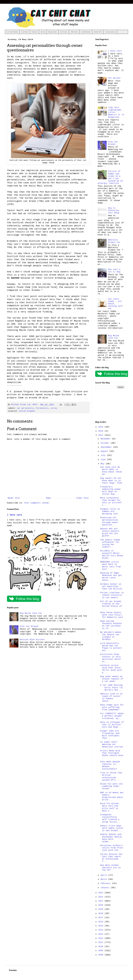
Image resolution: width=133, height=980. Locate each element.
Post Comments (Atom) (37, 503)
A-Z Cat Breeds (12, 32)
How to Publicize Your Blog (114, 211)
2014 (101, 930)
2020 (101, 905)
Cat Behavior (86, 32)
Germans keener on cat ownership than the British (111, 587)
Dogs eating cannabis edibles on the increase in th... (111, 625)
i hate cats (14, 515)
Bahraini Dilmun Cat (114, 241)
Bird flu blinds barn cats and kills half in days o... (109, 807)
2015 (101, 926)
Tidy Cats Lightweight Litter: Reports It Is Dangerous (116, 112)
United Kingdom (27, 411)
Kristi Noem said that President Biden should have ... (112, 754)
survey (54, 408)
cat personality (25, 408)
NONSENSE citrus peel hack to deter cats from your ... (110, 566)
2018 (101, 914)
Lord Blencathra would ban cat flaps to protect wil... (111, 647)
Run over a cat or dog (114, 271)
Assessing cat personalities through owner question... (109, 521)
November (106, 439)
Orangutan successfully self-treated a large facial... (110, 818)
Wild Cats (74, 32)
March (104, 879)
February (106, 883)
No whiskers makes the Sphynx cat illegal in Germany (111, 636)
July (104, 455)
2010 (101, 947)
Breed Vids (98, 32)
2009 (101, 951)
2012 (101, 938)
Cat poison (114, 78)
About (43, 32)
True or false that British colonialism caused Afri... (111, 776)
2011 (101, 942)
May (103, 464)
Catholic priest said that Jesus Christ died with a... (111, 669)
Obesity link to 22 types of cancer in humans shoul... (111, 698)
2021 (101, 901)
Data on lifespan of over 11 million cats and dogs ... (112, 725)
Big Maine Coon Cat (31, 613)
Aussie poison (110, 32)
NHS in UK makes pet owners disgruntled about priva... (112, 796)
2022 (101, 897)
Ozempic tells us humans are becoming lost (110, 511)
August (105, 451)
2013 (101, 934)
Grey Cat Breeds (29, 626)
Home (48, 498)
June (104, 460)
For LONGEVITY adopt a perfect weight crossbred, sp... (112, 716)
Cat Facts (25, 32)
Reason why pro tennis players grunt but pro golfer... (110, 532)
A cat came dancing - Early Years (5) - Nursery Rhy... (112, 688)
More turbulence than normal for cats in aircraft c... (111, 502)
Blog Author (53, 32)
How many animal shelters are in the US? (110, 868)
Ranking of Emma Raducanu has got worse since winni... (111, 577)
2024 (101, 435)
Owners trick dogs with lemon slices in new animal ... (112, 828)
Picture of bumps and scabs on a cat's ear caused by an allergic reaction (110, 177)
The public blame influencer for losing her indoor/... (110, 544)
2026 (101, 427)
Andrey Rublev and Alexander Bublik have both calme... (111, 838)
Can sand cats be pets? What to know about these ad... (111, 471)
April (104, 875)
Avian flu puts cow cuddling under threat (111, 786)
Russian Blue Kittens (32, 640)
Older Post (83, 498)
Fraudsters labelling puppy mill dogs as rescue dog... (110, 490)
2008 (101, 955)
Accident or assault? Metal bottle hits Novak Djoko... (112, 554)
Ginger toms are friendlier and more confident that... (110, 735)
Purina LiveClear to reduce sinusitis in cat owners (112, 595)
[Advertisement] (110, 405)
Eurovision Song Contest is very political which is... (110, 658)
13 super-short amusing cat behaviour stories (112, 744)
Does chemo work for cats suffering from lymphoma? (112, 707)
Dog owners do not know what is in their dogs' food (111, 481)
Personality (42, 408)
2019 (101, 909)
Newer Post (14, 498)
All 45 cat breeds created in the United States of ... (111, 605)
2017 (101, 918)
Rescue (34, 32)
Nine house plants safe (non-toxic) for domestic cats (112, 615)
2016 (101, 922)
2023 (101, 893)
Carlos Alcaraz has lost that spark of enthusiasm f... (111, 858)
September (107, 447)
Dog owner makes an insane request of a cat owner (112, 679)
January (106, 888)
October (106, 443)
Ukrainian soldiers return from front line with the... (112, 848)
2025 (101, 431)
